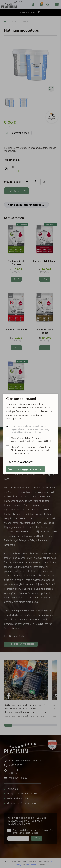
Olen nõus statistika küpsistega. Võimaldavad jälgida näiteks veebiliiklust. (31, 440)
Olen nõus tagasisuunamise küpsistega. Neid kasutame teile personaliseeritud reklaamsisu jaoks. (31, 450)
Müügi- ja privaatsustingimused (21, 415)
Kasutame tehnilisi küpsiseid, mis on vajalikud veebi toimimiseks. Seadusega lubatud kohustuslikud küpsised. (31, 430)
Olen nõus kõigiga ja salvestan (25, 469)
